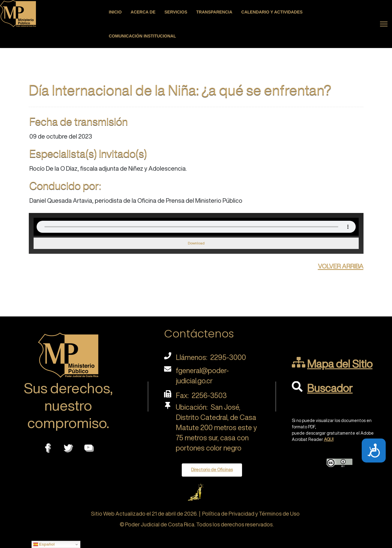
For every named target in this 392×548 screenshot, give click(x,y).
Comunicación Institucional (142, 36)
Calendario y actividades (272, 12)
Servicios (176, 12)
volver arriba (341, 265)
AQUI (329, 439)
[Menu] (384, 24)
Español (44, 544)
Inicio (115, 12)
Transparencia (214, 12)
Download (196, 243)
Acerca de (143, 12)
